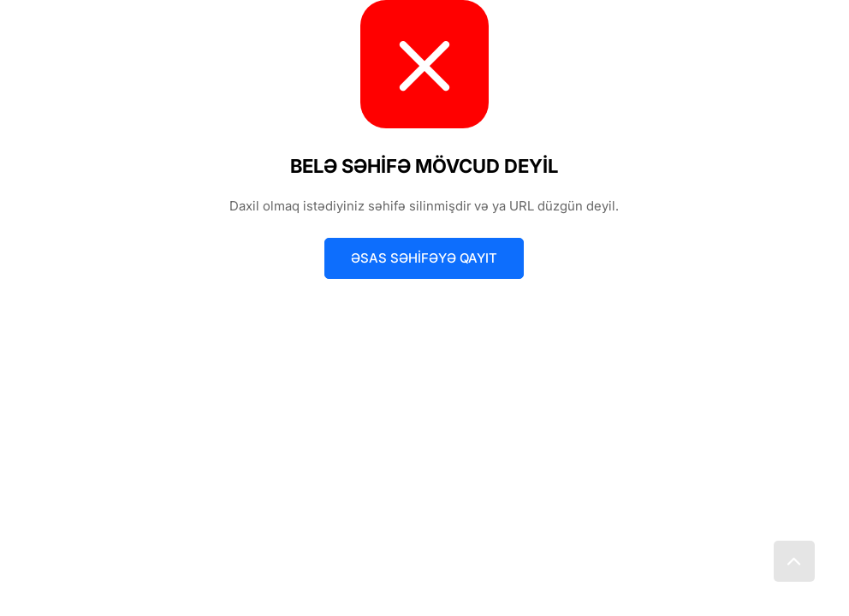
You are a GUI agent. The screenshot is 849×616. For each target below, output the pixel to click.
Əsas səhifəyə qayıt (424, 258)
